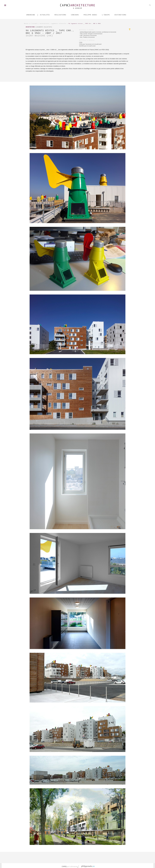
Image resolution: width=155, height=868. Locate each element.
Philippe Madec (90, 15)
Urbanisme (31, 15)
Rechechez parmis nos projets (150, 5)
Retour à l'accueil (31, 24)
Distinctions (120, 15)
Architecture (44, 24)
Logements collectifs (59, 24)
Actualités (45, 15)
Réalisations (60, 15)
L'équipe (106, 15)
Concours (75, 15)
